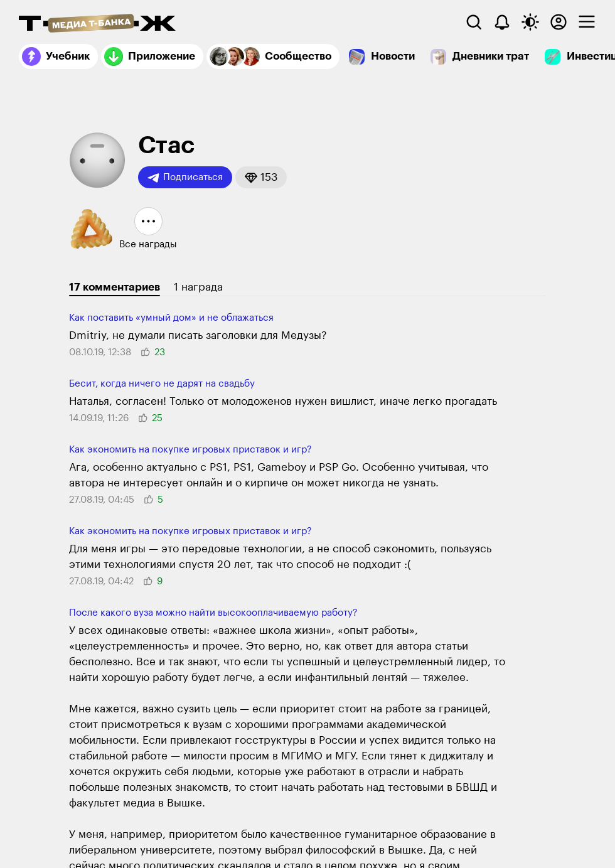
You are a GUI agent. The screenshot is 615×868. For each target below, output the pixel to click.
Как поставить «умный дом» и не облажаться (171, 318)
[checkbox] (587, 22)
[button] (261, 177)
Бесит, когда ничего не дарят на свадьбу (162, 384)
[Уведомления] (502, 22)
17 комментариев (115, 287)
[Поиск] (474, 22)
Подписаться (185, 178)
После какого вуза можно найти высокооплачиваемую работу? (213, 613)
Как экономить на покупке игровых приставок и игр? (190, 450)
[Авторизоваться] (559, 22)
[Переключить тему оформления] (530, 22)
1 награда (198, 287)
